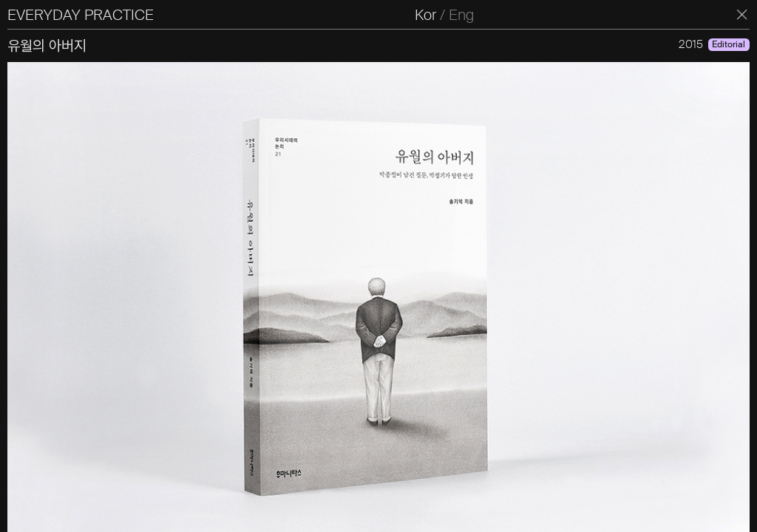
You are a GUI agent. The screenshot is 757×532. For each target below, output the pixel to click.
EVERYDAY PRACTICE (81, 15)
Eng (461, 15)
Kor (425, 15)
